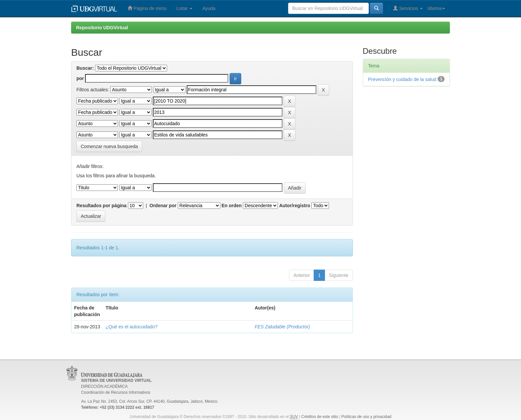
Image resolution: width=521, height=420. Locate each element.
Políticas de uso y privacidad (366, 417)
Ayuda (209, 8)
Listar (184, 8)
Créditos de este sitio (319, 417)
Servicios (408, 8)
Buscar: (85, 68)
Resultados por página (102, 206)
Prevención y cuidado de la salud (402, 79)
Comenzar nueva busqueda (109, 146)
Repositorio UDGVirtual (102, 28)
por (80, 78)
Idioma (436, 8)
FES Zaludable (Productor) (282, 327)
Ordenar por (163, 206)
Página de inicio (147, 8)
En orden (232, 206)
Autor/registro (295, 206)
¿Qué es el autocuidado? (132, 327)
